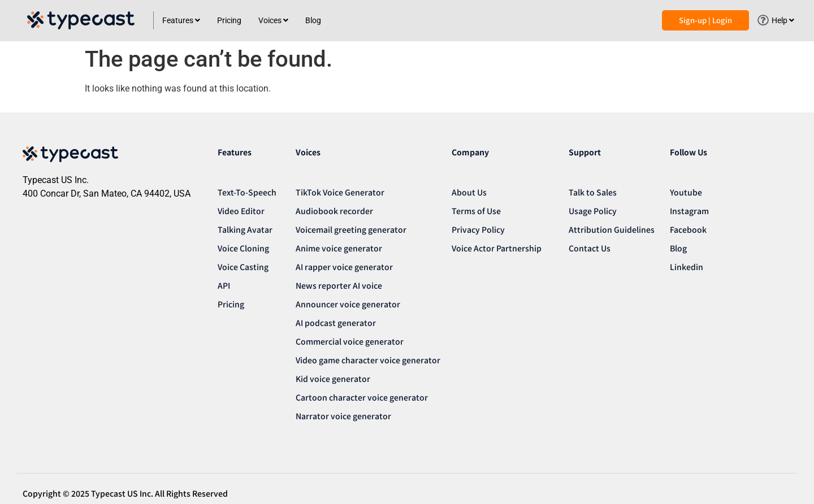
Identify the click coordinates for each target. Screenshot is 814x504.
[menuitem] (181, 21)
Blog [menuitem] (313, 20)
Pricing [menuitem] (229, 20)
